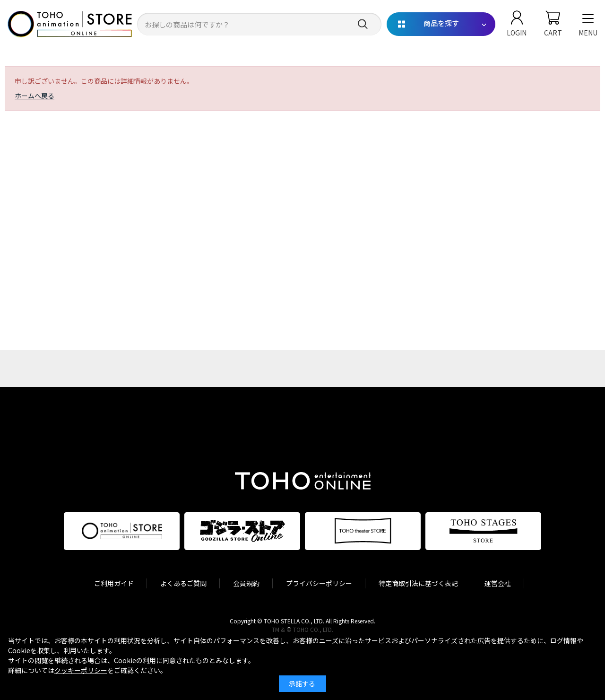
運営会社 (498, 583)
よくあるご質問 (183, 583)
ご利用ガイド (114, 583)
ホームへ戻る (35, 96)
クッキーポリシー (81, 670)
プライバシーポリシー (319, 583)
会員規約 (246, 583)
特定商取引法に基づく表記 (418, 583)
